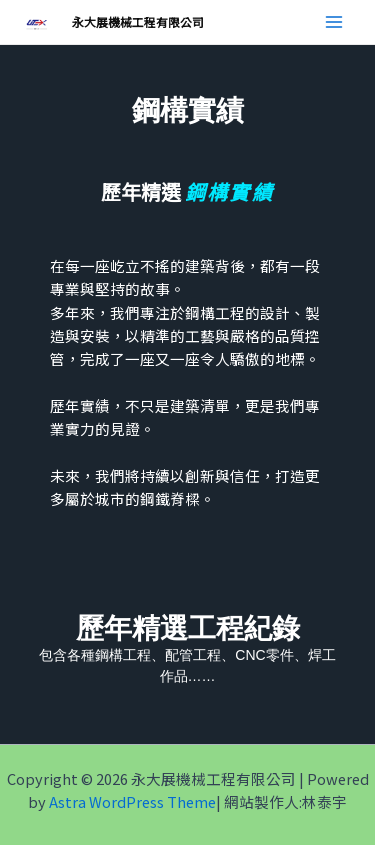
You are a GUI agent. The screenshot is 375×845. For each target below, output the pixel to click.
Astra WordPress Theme (132, 801)
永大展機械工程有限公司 (138, 21)
